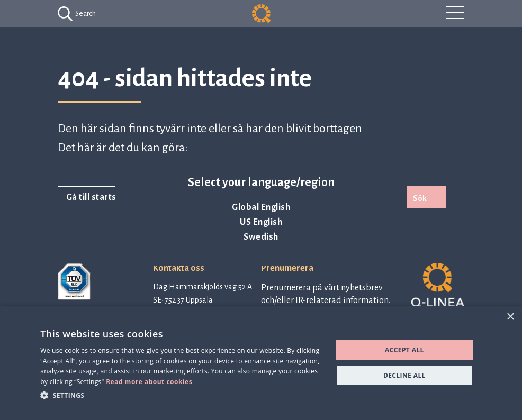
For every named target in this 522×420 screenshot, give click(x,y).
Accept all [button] (404, 350)
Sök (420, 198)
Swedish (261, 237)
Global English (261, 207)
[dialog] (261, 363)
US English (261, 222)
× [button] (510, 317)
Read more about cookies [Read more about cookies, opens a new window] (149, 382)
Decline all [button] (404, 375)
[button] (182, 395)
